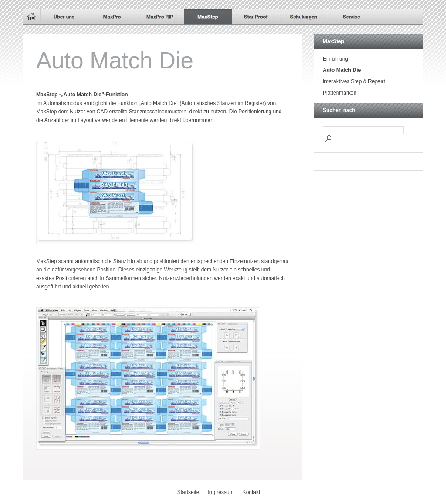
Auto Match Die (342, 70)
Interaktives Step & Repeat (354, 81)
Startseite (188, 492)
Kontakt (252, 492)
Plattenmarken (340, 93)
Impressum (221, 492)
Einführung (335, 59)
